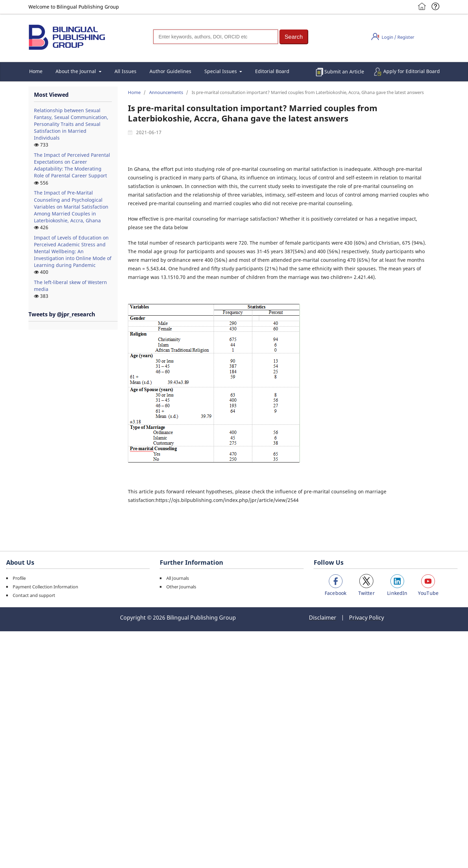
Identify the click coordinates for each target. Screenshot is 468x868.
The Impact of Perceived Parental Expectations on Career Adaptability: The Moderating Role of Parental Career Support (72, 165)
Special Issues (221, 71)
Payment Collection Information (45, 587)
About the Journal (76, 71)
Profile (19, 578)
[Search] (216, 37)
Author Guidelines (170, 71)
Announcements (166, 92)
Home (36, 71)
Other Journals (181, 587)
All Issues (125, 71)
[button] (294, 37)
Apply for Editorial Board (412, 71)
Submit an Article (344, 72)
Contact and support (34, 595)
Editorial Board (272, 71)
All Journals (178, 578)
